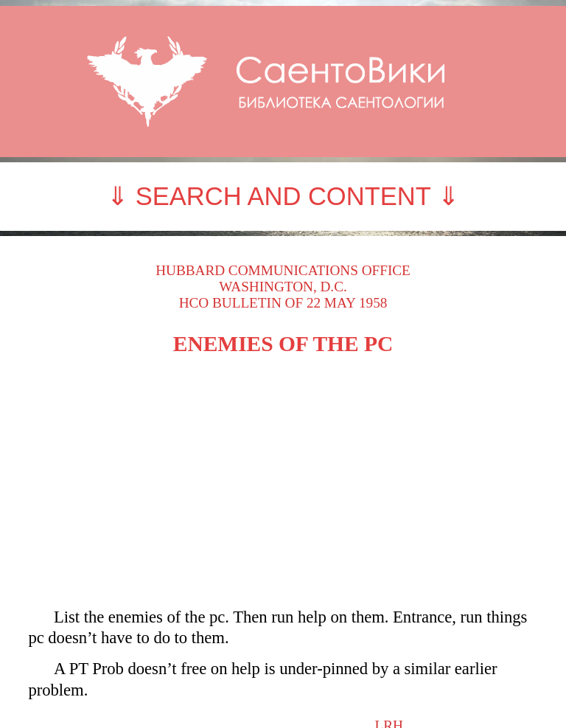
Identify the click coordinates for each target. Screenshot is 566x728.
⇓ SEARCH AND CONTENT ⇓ (283, 196)
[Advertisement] (283, 482)
